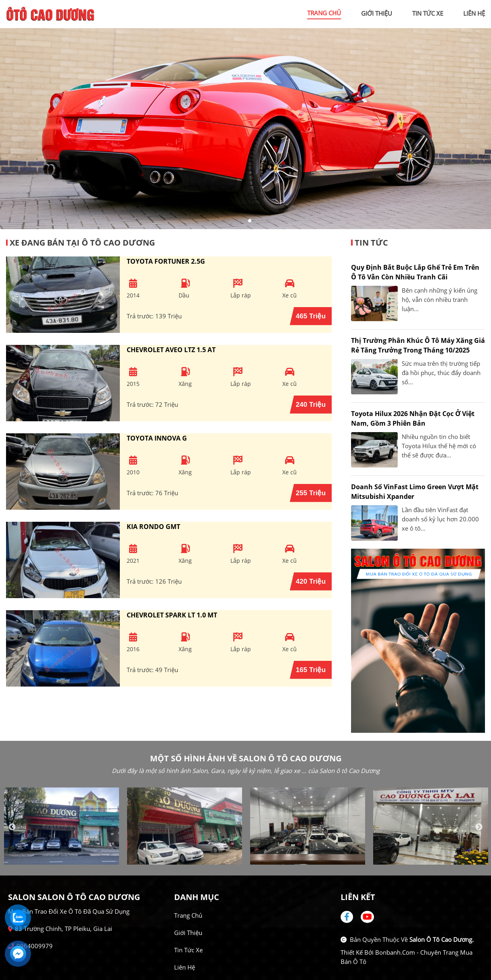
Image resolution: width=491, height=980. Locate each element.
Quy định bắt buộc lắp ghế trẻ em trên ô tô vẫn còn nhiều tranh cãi (415, 272)
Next (479, 827)
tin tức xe (428, 13)
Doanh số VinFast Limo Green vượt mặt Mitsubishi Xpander (415, 492)
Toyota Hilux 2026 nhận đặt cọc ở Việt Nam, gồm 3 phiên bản (413, 418)
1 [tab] (242, 221)
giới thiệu (377, 13)
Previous (12, 827)
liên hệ (474, 13)
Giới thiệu (188, 933)
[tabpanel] (245, 129)
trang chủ (324, 13)
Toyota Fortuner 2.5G (166, 261)
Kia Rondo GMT (153, 527)
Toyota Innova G (157, 438)
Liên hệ (185, 967)
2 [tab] (250, 221)
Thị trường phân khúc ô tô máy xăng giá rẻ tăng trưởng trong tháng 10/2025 (418, 345)
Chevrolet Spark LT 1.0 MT (172, 615)
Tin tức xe (188, 950)
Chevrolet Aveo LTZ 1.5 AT (171, 350)
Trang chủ (188, 915)
